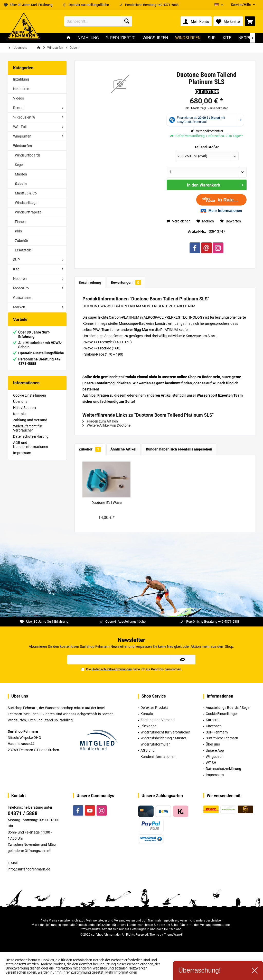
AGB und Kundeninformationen (31, 450)
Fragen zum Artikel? (100, 421)
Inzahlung (21, 79)
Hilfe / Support (25, 413)
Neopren (20, 279)
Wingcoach (215, 757)
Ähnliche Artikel (123, 449)
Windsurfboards (28, 155)
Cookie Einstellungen (30, 400)
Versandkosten (124, 920)
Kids (18, 231)
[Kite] (227, 38)
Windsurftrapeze (28, 212)
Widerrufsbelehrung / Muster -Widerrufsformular (164, 741)
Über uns (20, 407)
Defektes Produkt (154, 708)
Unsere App (215, 750)
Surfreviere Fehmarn (222, 738)
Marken (19, 307)
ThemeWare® (173, 935)
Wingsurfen (22, 136)
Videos (18, 98)
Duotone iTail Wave (106, 503)
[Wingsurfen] (155, 38)
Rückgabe (148, 726)
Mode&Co (21, 288)
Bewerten (230, 221)
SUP (16, 260)
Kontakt (20, 419)
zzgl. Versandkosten (214, 108)
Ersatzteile (23, 250)
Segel (19, 165)
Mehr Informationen (121, 972)
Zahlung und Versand (30, 425)
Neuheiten (21, 89)
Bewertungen (126, 282)
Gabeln (21, 184)
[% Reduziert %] (121, 38)
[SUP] (212, 38)
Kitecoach (214, 726)
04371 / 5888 (23, 813)
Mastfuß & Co (26, 193)
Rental (18, 108)
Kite (16, 269)
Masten (21, 174)
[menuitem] (241, 5)
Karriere (212, 720)
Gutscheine (22, 298)
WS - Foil (20, 127)
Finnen (20, 222)
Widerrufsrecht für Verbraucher (28, 433)
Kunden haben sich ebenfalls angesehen (179, 449)
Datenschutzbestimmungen (112, 669)
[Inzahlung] (88, 38)
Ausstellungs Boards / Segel (228, 708)
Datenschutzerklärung (31, 442)
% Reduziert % (24, 117)
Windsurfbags (26, 203)
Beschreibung (90, 282)
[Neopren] (247, 38)
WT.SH (211, 763)
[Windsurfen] (188, 38)
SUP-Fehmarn (217, 732)
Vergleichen (179, 221)
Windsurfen (22, 146)
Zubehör (22, 241)
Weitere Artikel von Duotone (106, 425)
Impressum (22, 458)
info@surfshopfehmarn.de (29, 869)
